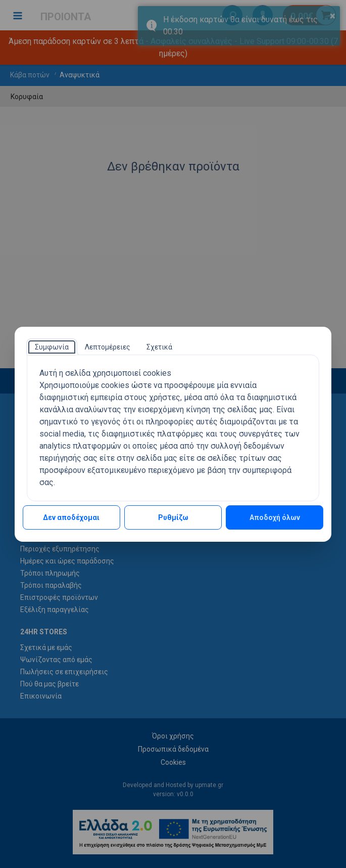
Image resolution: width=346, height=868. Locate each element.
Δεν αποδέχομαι (71, 517)
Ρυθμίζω (173, 517)
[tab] (52, 347)
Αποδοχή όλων (275, 517)
